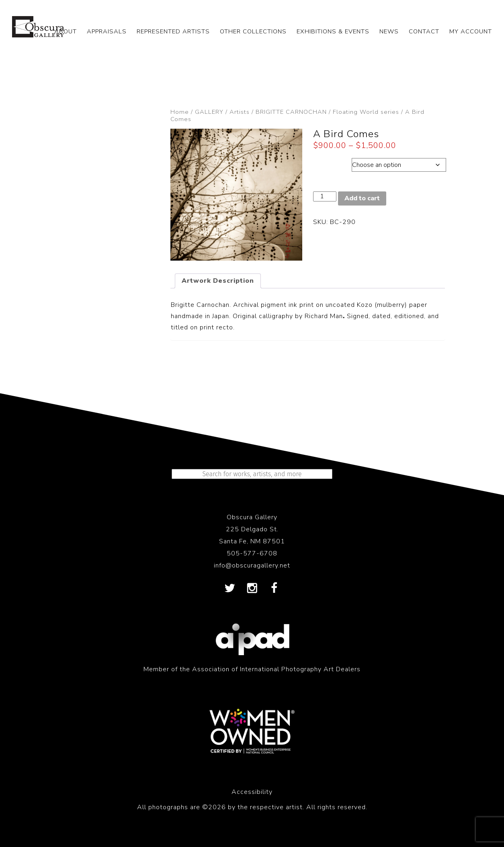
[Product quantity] (325, 196)
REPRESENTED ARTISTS (173, 31)
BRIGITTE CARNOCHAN (291, 112)
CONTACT (424, 31)
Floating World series (366, 112)
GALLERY (209, 112)
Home (180, 112)
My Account (471, 31)
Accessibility (252, 792)
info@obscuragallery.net (252, 565)
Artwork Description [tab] (218, 281)
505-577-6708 (252, 553)
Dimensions (332, 163)
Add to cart (362, 198)
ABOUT (66, 31)
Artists (240, 112)
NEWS (389, 31)
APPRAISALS (107, 31)
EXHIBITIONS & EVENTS (333, 31)
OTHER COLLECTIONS (253, 31)
